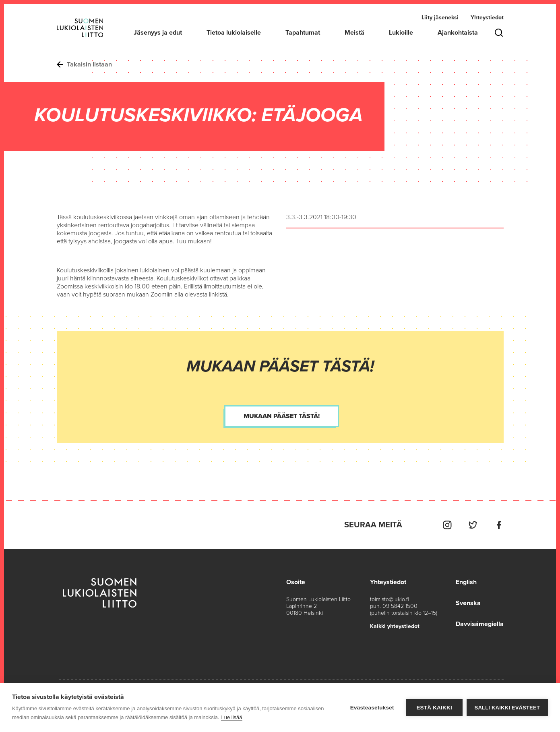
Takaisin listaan (84, 64)
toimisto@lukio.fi (390, 599)
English (466, 582)
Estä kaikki (434, 708)
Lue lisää (231, 717)
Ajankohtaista (458, 33)
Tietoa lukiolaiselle (234, 33)
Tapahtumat (303, 33)
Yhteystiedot (487, 18)
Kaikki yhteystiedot (395, 626)
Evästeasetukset (372, 708)
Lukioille (401, 33)
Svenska (468, 603)
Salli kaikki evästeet (507, 708)
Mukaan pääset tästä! (282, 416)
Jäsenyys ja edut (158, 33)
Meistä (354, 33)
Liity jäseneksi (440, 18)
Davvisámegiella (480, 624)
